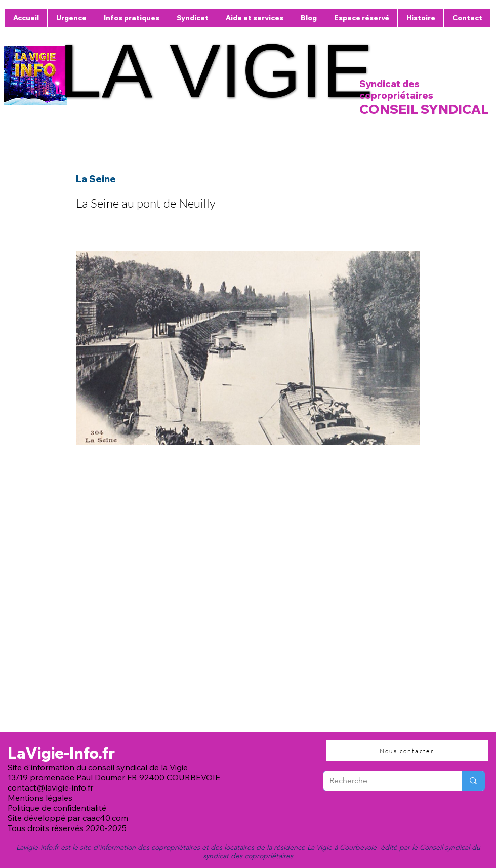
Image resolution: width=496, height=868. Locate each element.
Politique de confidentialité (58, 808)
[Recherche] (385, 781)
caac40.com (105, 818)
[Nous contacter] (407, 751)
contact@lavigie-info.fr (50, 787)
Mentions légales (40, 798)
